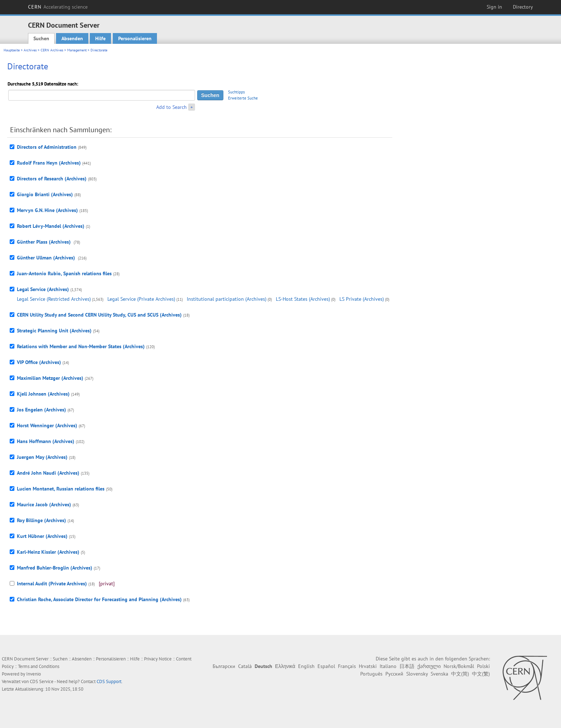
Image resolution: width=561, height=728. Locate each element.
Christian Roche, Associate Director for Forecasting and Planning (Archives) (99, 599)
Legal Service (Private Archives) (141, 299)
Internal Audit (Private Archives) (52, 584)
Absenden (72, 38)
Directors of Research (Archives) (52, 179)
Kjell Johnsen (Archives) (43, 394)
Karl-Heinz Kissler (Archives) (48, 552)
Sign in (494, 7)
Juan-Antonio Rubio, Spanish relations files (64, 273)
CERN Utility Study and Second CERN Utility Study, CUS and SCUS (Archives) (99, 315)
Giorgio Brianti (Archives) (45, 194)
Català (245, 666)
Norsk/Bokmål (459, 666)
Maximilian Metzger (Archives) (50, 378)
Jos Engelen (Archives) (41, 410)
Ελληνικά (285, 666)
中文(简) (460, 674)
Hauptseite (12, 50)
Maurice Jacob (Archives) (44, 504)
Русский (394, 674)
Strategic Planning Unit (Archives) (54, 331)
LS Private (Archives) (362, 299)
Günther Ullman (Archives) (47, 258)
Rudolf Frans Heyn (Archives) (49, 163)
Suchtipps (237, 92)
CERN (58, 7)
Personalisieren (135, 38)
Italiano (388, 666)
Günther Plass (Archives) (45, 242)
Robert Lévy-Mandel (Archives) (51, 226)
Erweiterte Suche (243, 98)
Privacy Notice (158, 659)
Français (347, 666)
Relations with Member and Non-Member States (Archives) (81, 346)
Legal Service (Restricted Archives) (54, 299)
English (306, 666)
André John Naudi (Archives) (48, 473)
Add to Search (171, 107)
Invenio (34, 674)
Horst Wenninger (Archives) (47, 425)
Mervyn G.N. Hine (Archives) (47, 210)
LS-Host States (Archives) (303, 299)
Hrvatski (368, 666)
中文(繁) (481, 674)
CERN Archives (52, 50)
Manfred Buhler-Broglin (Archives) (55, 568)
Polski (483, 666)
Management (77, 50)
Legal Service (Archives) (43, 289)
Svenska (439, 674)
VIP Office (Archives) (39, 362)
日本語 (407, 666)
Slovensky (417, 674)
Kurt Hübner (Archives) (42, 536)
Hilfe (100, 38)
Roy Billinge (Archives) (41, 520)
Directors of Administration (47, 147)
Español (326, 666)
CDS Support (109, 681)
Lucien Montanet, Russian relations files (61, 489)
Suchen (41, 38)
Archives (30, 50)
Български (224, 666)
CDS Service (42, 681)
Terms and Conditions (39, 666)
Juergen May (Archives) (42, 457)
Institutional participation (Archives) (227, 299)
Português (371, 674)
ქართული (429, 666)
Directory (523, 7)
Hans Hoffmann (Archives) (46, 441)
